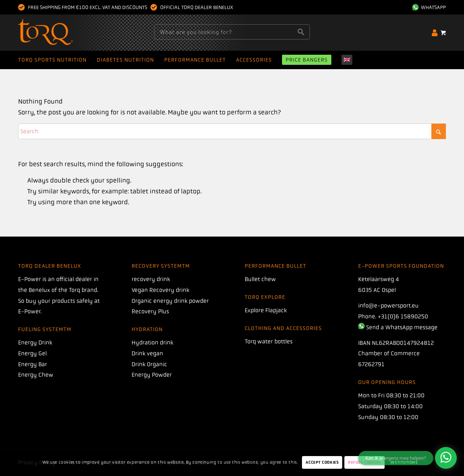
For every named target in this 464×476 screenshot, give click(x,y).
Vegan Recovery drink (160, 290)
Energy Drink (35, 343)
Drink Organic (149, 364)
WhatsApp (429, 7)
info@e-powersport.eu (388, 306)
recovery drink (151, 279)
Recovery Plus (150, 311)
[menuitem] (427, 7)
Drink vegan (147, 353)
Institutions (404, 462)
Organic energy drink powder (170, 301)
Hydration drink (152, 343)
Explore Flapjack (266, 310)
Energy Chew (36, 375)
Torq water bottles (269, 341)
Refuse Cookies (364, 462)
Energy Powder (152, 375)
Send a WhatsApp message (402, 327)
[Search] (232, 131)
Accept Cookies (322, 462)
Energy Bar (33, 364)
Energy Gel (32, 353)
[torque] (60, 33)
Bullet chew (260, 279)
